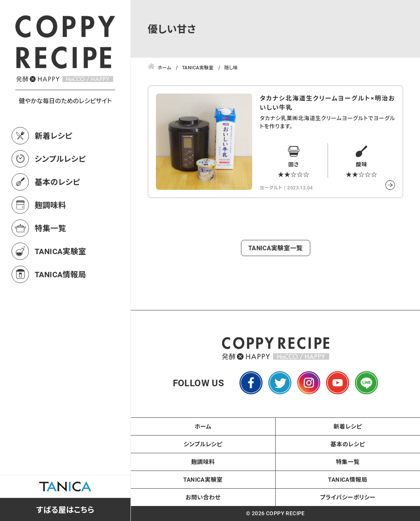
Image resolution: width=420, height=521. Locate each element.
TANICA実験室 (60, 251)
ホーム (203, 426)
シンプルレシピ (60, 159)
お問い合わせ (203, 497)
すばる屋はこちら (65, 509)
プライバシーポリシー (348, 497)
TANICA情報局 (60, 274)
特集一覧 (50, 228)
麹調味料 (50, 205)
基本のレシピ (57, 182)
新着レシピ (54, 136)
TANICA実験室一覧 (275, 248)
